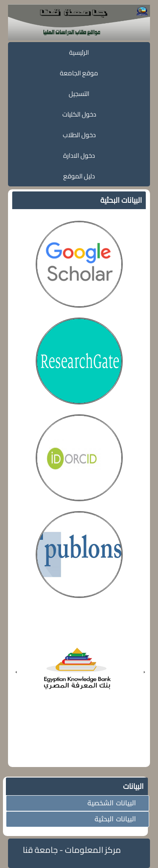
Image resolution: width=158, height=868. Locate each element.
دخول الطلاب (79, 135)
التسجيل (79, 94)
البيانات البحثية (115, 819)
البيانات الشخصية (112, 803)
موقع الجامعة (79, 73)
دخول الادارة (79, 155)
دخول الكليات (79, 114)
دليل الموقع (79, 176)
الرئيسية (79, 52)
